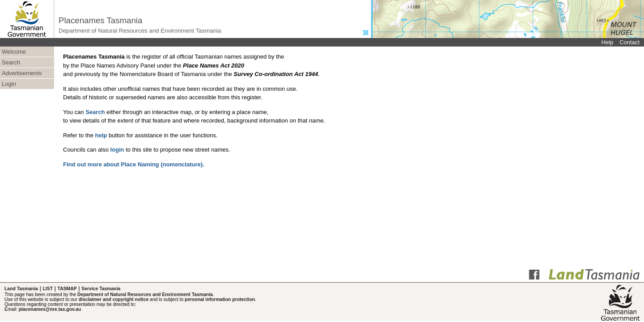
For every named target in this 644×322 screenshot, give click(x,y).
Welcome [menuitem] (14, 52)
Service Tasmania (101, 289)
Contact (629, 42)
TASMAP (67, 289)
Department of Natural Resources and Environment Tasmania (145, 294)
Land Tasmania (21, 289)
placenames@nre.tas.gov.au (50, 309)
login (117, 150)
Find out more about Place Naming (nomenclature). (134, 164)
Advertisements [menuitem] (22, 73)
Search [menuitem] (11, 62)
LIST (48, 289)
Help (608, 42)
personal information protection (220, 299)
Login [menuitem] (9, 84)
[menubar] (27, 68)
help (101, 135)
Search (95, 112)
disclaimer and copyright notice (114, 299)
